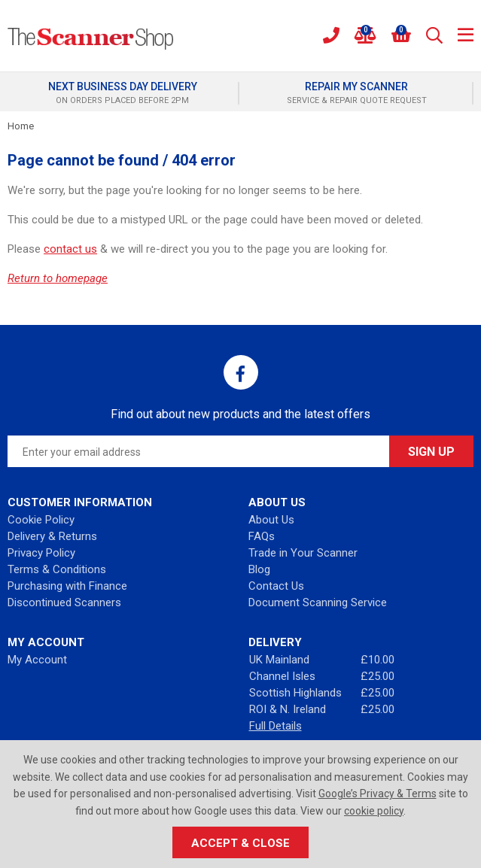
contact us (70, 249)
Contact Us (276, 586)
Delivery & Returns (52, 536)
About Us (271, 520)
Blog (259, 569)
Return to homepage (58, 278)
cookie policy (374, 811)
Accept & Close (240, 843)
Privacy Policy (41, 553)
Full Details (276, 726)
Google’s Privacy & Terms (377, 794)
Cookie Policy (41, 520)
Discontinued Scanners (64, 602)
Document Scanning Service (318, 602)
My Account (37, 660)
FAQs (262, 536)
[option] (124, 93)
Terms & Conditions (57, 569)
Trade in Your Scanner (303, 553)
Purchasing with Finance (67, 586)
